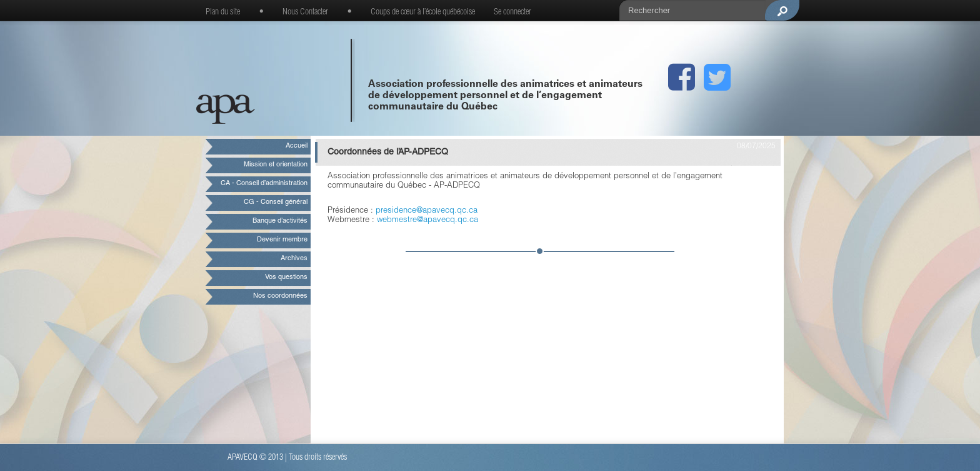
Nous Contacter (305, 13)
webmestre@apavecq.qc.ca (427, 220)
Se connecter (512, 13)
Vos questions (286, 277)
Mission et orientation (276, 165)
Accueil (297, 146)
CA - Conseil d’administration (264, 184)
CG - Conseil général (276, 202)
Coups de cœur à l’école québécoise (423, 13)
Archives (294, 259)
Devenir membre (282, 240)
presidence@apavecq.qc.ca (427, 211)
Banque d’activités (280, 221)
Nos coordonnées (280, 296)
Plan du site (223, 13)
